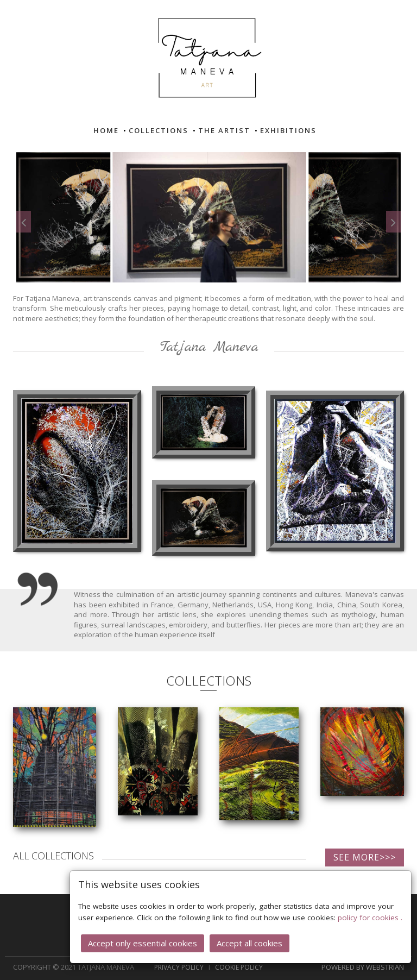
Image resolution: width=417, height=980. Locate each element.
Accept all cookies (249, 942)
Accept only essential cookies (143, 942)
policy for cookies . (370, 916)
